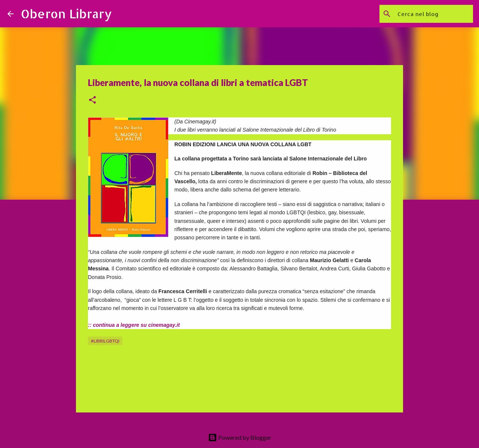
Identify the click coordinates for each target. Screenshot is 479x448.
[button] (92, 100)
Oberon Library (66, 14)
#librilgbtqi (105, 341)
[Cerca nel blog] (434, 14)
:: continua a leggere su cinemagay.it (134, 325)
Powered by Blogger (240, 437)
